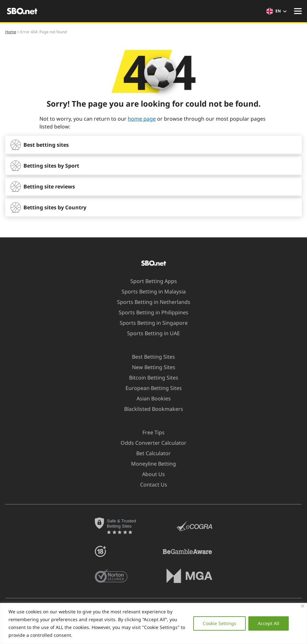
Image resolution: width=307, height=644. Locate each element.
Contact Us (150, 485)
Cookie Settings (219, 623)
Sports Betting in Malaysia (150, 292)
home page (142, 119)
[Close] (303, 606)
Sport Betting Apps (150, 281)
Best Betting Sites (150, 357)
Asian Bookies (150, 398)
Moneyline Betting (150, 464)
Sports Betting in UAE (150, 333)
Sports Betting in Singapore (150, 323)
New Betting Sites (150, 367)
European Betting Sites (150, 388)
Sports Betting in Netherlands (150, 302)
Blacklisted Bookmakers (150, 409)
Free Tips (150, 432)
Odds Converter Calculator (150, 443)
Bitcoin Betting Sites (150, 378)
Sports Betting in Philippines (150, 312)
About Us (150, 474)
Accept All (269, 623)
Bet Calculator (150, 453)
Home (11, 32)
